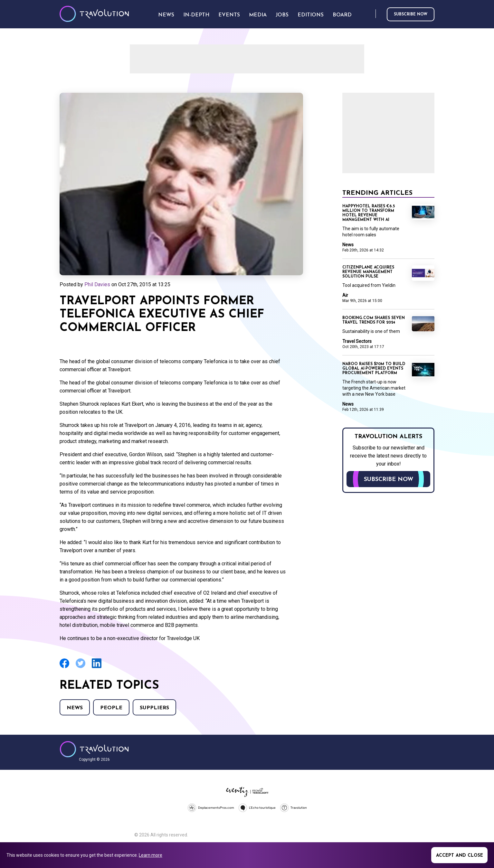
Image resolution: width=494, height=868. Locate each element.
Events (229, 15)
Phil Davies (97, 284)
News (75, 708)
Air (345, 295)
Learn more (151, 855)
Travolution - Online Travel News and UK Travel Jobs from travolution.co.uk (94, 749)
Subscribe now (411, 14)
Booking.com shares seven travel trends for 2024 (374, 320)
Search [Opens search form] (369, 14)
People (111, 708)
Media (258, 15)
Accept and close (460, 856)
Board (342, 15)
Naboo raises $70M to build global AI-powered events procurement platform (374, 369)
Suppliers (154, 708)
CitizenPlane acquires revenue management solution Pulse (368, 272)
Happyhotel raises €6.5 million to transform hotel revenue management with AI (369, 213)
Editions (311, 15)
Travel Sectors (357, 341)
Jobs (282, 15)
